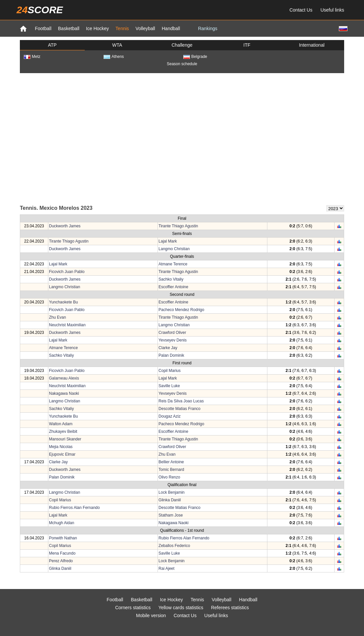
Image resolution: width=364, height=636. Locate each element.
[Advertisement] (79, 138)
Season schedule (182, 64)
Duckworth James (65, 226)
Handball (171, 28)
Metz (32, 57)
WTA (117, 45)
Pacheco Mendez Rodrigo (181, 310)
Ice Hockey (97, 28)
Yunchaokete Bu (63, 302)
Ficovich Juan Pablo (67, 272)
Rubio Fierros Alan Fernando (74, 508)
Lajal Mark (168, 241)
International (312, 45)
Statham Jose (171, 515)
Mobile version (151, 615)
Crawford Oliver (172, 333)
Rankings (207, 28)
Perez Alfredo (61, 561)
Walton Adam (61, 424)
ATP (52, 45)
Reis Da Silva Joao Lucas (181, 401)
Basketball (69, 28)
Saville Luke (169, 386)
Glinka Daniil (170, 500)
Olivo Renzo (169, 477)
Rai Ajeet (166, 568)
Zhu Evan (57, 317)
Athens (114, 57)
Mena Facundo (62, 553)
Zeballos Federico (174, 546)
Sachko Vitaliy (171, 279)
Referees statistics (230, 608)
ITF (247, 45)
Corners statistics (133, 608)
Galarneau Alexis (64, 378)
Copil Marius (170, 371)
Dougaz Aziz (170, 416)
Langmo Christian (174, 249)
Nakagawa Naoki (64, 393)
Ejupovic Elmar (62, 454)
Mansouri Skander (65, 439)
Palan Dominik (171, 355)
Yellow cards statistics (181, 608)
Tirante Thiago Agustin (178, 226)
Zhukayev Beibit (63, 432)
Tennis (122, 28)
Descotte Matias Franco (180, 409)
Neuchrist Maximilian (67, 325)
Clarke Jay (168, 348)
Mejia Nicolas (61, 447)
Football (43, 28)
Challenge (182, 45)
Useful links (332, 10)
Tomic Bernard (171, 470)
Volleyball (145, 28)
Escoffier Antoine (173, 287)
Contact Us (301, 10)
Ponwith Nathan (63, 538)
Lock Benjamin (172, 492)
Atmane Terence (173, 264)
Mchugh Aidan (62, 523)
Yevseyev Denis (173, 340)
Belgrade (195, 57)
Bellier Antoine (171, 462)
